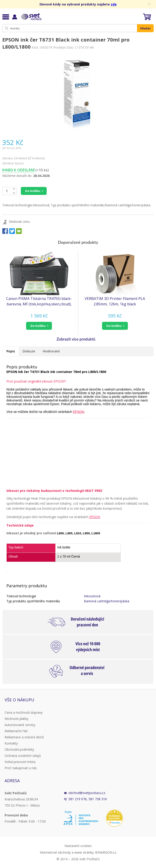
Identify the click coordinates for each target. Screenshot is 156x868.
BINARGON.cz (106, 852)
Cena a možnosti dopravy (24, 712)
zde (114, 4)
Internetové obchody (55, 852)
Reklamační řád (16, 731)
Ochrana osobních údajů (23, 756)
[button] (39, 326)
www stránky (84, 852)
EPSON (79, 412)
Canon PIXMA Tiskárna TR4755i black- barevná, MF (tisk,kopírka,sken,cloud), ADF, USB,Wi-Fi (39, 301)
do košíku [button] (38, 326)
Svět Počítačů (31, 17)
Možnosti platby (16, 719)
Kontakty (11, 743)
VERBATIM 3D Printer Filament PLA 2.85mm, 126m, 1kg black (115, 301)
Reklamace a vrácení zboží (24, 737)
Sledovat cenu (19, 222)
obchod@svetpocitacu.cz (87, 793)
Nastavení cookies (78, 846)
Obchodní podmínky (19, 749)
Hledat (145, 28)
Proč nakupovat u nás (21, 768)
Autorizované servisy (20, 725)
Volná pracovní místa (20, 762)
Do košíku (33, 191)
